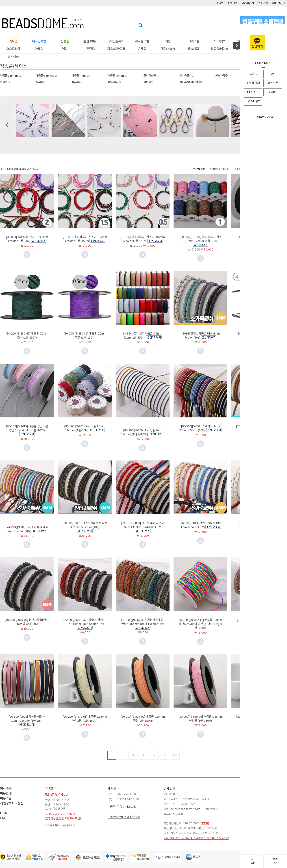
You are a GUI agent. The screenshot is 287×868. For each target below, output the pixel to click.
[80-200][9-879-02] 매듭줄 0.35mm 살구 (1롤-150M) (143, 718)
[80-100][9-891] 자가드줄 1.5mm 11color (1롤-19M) (85, 428)
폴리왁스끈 (151, 76)
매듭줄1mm (81, 76)
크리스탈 (194, 41)
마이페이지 (248, 3)
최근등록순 (199, 169)
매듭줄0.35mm (11, 76)
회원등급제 (253, 83)
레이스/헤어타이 (191, 82)
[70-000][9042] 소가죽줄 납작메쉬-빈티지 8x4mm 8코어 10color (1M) (143, 622)
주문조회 (263, 3)
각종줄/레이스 (219, 49)
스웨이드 (114, 82)
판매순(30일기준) (220, 169)
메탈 (65, 49)
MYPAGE (253, 92)
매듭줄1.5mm (117, 76)
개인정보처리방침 (12, 803)
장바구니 (278, 3)
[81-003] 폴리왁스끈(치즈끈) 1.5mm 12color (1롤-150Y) (85, 239)
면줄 (5, 82)
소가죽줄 (187, 76)
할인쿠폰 (273, 83)
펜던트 (90, 49)
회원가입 (233, 3)
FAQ (273, 74)
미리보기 (85, 255)
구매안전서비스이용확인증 (124, 817)
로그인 (220, 3)
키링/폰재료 (116, 41)
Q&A (253, 74)
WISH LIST (253, 101)
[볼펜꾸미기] (90, 41)
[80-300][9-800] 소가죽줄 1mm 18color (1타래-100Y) (142, 432)
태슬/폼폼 (194, 49)
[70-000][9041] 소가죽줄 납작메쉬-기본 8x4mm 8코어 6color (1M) (85, 622)
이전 (7, 125)
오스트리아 (13, 49)
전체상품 (13, 56)
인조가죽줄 (224, 76)
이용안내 (6, 793)
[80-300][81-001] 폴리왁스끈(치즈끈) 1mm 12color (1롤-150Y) (201, 239)
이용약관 (6, 798)
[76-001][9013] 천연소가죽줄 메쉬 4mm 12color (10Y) (200, 525)
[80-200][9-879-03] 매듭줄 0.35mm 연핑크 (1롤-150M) (200, 718)
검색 (139, 25)
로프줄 (77, 82)
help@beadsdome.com (185, 809)
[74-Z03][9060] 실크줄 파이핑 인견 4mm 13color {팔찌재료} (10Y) (143, 525)
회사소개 (6, 788)
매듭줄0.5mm (46, 76)
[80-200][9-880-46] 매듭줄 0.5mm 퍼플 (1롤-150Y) (85, 335)
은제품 (142, 49)
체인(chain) (168, 49)
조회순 (238, 169)
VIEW (205, 824)
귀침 (168, 41)
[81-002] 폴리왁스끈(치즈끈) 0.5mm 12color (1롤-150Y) (143, 239)
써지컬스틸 (142, 41)
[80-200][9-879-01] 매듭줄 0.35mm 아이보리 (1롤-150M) (85, 718)
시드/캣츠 (220, 41)
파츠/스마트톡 (116, 49)
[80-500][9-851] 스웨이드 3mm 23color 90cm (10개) (200, 428)
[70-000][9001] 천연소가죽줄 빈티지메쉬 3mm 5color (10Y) (85, 525)
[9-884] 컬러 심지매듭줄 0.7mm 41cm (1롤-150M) (143, 335)
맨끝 (175, 755)
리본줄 (149, 82)
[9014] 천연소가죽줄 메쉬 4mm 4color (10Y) (201, 335)
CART (273, 92)
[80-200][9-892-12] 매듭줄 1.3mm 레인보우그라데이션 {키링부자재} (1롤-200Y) (201, 624)
